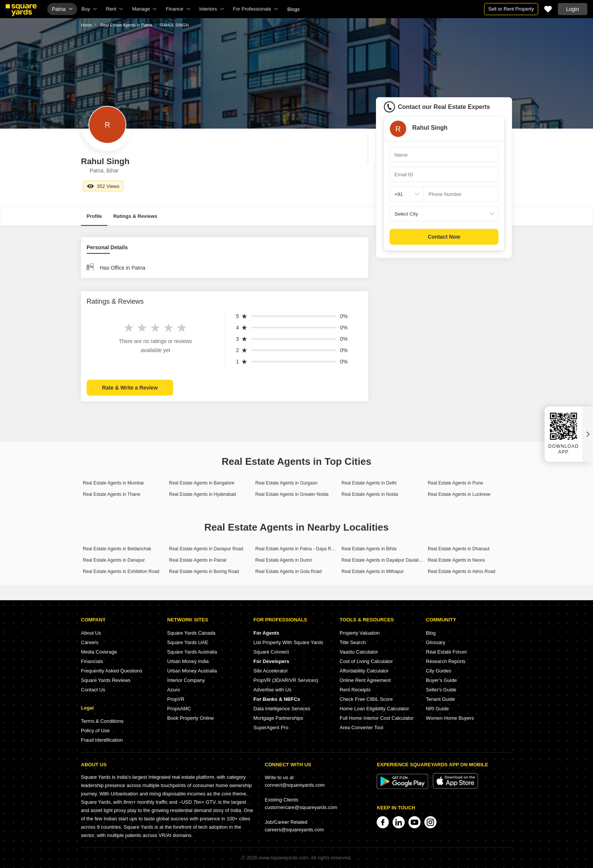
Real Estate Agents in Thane (112, 494)
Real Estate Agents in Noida (370, 494)
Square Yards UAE (188, 642)
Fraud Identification (102, 740)
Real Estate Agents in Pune (455, 483)
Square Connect (271, 652)
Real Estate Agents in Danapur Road (206, 549)
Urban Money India (188, 661)
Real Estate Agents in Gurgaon (286, 483)
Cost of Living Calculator (366, 661)
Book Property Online (191, 718)
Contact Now (444, 237)
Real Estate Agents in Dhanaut (459, 549)
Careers (90, 642)
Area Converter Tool (361, 727)
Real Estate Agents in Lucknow (459, 494)
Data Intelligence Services (282, 709)
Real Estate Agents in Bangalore (202, 483)
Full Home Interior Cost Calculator (377, 718)
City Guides (439, 671)
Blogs (294, 9)
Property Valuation (360, 633)
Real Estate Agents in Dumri (284, 560)
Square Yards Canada (191, 633)
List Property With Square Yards (288, 642)
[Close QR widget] (588, 434)
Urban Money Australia (192, 671)
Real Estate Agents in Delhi (369, 483)
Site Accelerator (271, 671)
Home (86, 25)
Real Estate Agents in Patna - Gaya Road (297, 549)
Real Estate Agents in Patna (126, 25)
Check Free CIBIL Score (366, 699)
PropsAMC (179, 709)
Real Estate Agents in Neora (456, 560)
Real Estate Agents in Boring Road (204, 571)
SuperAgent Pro (271, 727)
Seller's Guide (441, 690)
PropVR (176, 699)
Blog (431, 633)
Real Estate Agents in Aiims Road (462, 571)
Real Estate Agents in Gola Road (288, 571)
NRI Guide (437, 709)
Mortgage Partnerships (278, 718)
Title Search (353, 642)
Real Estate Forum (446, 652)
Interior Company (186, 680)
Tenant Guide (440, 699)
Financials (92, 661)
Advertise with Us (272, 690)
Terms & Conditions (102, 721)
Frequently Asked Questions (112, 671)
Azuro (174, 690)
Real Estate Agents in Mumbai (113, 483)
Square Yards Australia (192, 652)
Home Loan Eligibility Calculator (374, 709)
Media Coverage (99, 652)
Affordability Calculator (364, 671)
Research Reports (446, 661)
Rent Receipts (355, 690)
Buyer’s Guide (441, 680)
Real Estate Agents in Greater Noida (292, 494)
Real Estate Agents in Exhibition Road (121, 571)
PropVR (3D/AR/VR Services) (286, 680)
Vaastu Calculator (359, 652)
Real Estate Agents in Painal (198, 560)
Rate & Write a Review (130, 388)
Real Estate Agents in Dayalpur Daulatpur (383, 560)
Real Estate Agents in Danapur (114, 560)
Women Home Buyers (450, 718)
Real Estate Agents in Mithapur (373, 571)
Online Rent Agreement (365, 680)
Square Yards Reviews (106, 680)
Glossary (435, 642)
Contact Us (93, 690)
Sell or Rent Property (511, 9)
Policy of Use (95, 731)
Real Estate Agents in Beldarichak (117, 549)
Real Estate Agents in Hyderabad (203, 494)
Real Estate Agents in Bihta (369, 549)
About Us (91, 633)
